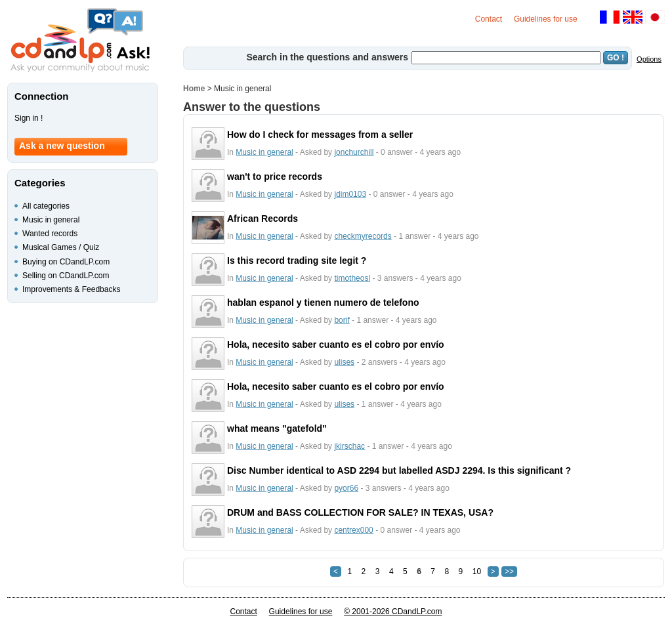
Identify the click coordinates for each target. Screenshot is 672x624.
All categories (46, 206)
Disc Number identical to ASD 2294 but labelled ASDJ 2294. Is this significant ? (399, 470)
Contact (489, 19)
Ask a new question (62, 146)
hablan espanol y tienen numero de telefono (323, 302)
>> (509, 572)
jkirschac (349, 446)
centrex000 (353, 530)
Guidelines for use (546, 19)
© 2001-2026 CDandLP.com (393, 612)
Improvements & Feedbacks (71, 289)
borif (342, 320)
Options (649, 59)
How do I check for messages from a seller (320, 135)
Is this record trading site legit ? (297, 260)
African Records (262, 218)
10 (477, 572)
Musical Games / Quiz (61, 247)
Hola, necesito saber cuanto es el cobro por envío (336, 344)
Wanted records (50, 234)
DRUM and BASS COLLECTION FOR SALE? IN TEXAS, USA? (360, 512)
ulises (344, 362)
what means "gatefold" (277, 428)
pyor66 (346, 488)
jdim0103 (350, 194)
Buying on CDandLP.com (66, 262)
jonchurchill (354, 152)
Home (194, 89)
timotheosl (352, 278)
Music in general (264, 152)
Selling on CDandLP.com (66, 276)
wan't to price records (275, 177)
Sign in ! (29, 118)
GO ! (616, 58)
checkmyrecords (363, 236)
